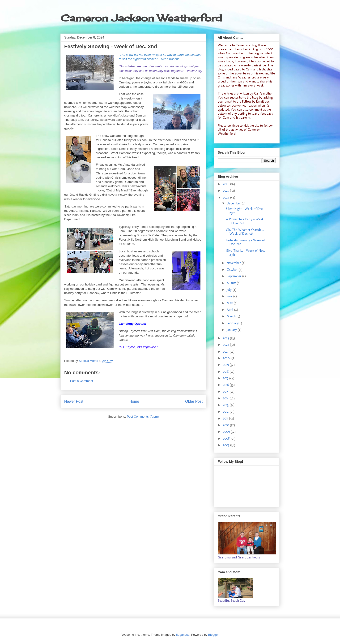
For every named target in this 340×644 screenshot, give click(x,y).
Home (134, 401)
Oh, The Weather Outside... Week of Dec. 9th (245, 232)
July (230, 290)
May (230, 303)
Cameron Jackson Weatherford (141, 18)
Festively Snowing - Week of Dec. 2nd (245, 242)
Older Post (194, 401)
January (232, 330)
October (233, 270)
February (233, 323)
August (232, 283)
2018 (226, 372)
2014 (226, 398)
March (232, 316)
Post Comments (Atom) (143, 417)
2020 (227, 358)
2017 (226, 378)
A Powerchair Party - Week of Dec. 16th (245, 221)
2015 (226, 391)
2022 (226, 345)
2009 (227, 432)
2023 (226, 338)
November (234, 263)
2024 (227, 197)
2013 (226, 405)
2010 (226, 425)
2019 (226, 365)
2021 (226, 352)
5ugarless (183, 635)
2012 (226, 412)
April (230, 310)
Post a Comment (82, 381)
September (234, 276)
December (234, 203)
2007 (227, 445)
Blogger (213, 635)
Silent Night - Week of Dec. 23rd (245, 211)
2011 (226, 418)
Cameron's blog (246, 45)
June (230, 296)
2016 (226, 385)
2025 (226, 191)
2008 (227, 439)
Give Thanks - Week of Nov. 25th (245, 253)
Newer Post (74, 401)
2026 (227, 184)
